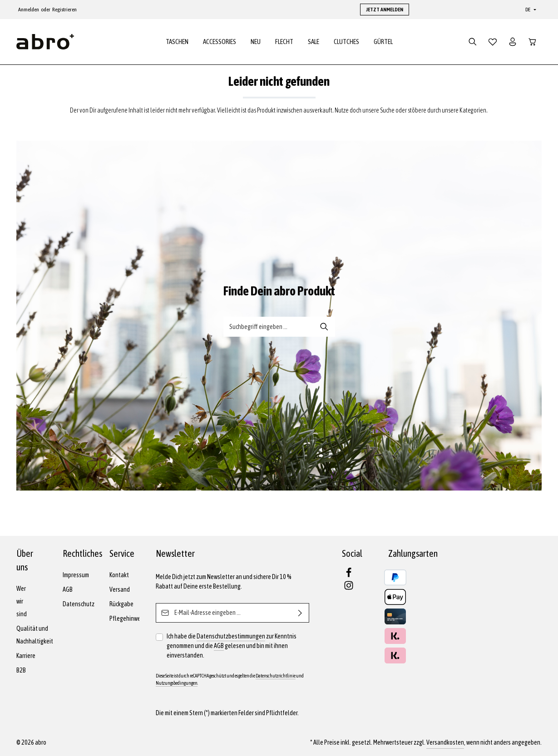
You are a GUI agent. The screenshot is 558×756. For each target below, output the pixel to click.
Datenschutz (79, 604)
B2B (21, 670)
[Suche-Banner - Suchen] (324, 327)
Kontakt (119, 575)
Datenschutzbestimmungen (231, 636)
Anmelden (29, 10)
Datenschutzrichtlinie (276, 676)
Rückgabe (121, 604)
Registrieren (64, 10)
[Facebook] (349, 575)
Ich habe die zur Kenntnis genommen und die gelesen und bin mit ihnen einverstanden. (232, 645)
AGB (68, 589)
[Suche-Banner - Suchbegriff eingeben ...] (269, 327)
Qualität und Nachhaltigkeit (35, 635)
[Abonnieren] (300, 613)
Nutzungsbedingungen (177, 683)
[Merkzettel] (493, 42)
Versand (120, 589)
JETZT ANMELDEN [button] (385, 10)
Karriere (26, 656)
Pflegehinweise (129, 619)
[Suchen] (473, 42)
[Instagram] (349, 588)
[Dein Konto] (513, 42)
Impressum (76, 575)
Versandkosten (445, 742)
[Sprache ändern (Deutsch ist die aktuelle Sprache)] (530, 10)
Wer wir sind (22, 601)
